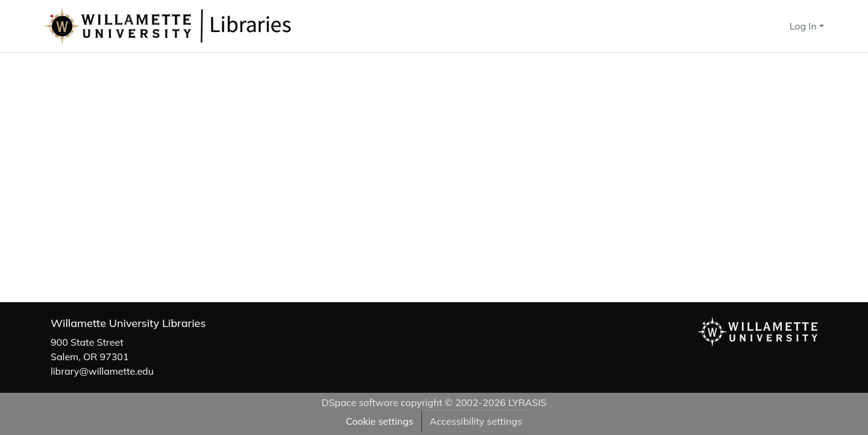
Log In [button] (804, 26)
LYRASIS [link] (527, 402)
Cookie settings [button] (380, 421)
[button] (207, 26)
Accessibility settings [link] (476, 421)
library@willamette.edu (102, 371)
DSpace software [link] (360, 402)
